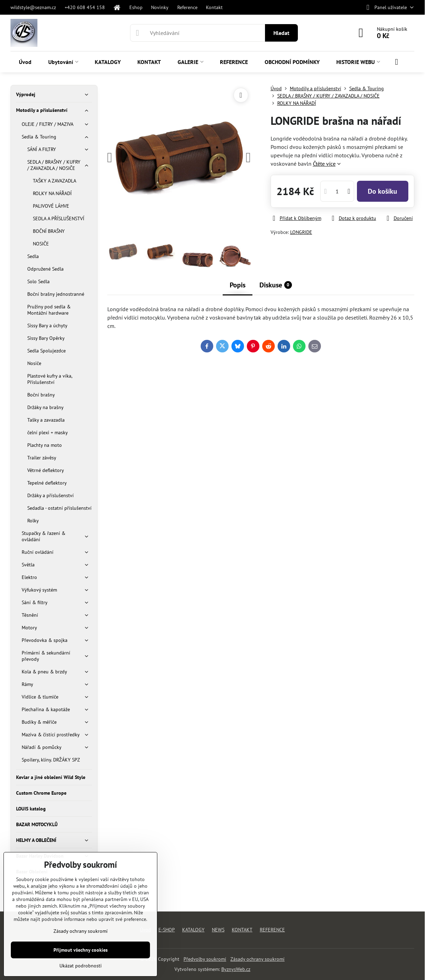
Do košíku (382, 191)
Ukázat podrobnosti (81, 966)
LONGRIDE (301, 232)
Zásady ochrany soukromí (257, 959)
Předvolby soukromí (205, 959)
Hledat (281, 33)
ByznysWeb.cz (236, 969)
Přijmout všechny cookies (81, 950)
